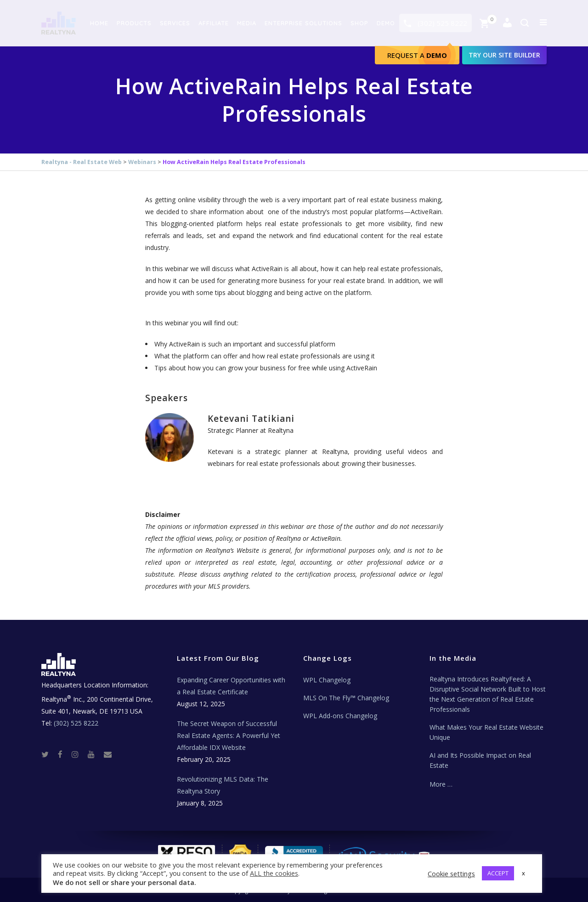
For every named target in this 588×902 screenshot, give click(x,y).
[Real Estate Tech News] (108, 754)
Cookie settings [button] (451, 874)
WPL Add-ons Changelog (340, 716)
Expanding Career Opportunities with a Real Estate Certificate (231, 686)
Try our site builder (504, 55)
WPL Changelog (327, 680)
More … (441, 784)
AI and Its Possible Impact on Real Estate (480, 760)
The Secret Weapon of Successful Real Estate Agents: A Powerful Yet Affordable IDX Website (229, 735)
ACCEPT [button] (498, 873)
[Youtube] (95, 754)
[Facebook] (64, 754)
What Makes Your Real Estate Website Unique (486, 732)
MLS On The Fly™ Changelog (346, 698)
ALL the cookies (274, 873)
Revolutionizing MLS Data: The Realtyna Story (223, 785)
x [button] (523, 873)
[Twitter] (49, 754)
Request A (417, 55)
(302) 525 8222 (442, 23)
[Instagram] (79, 754)
